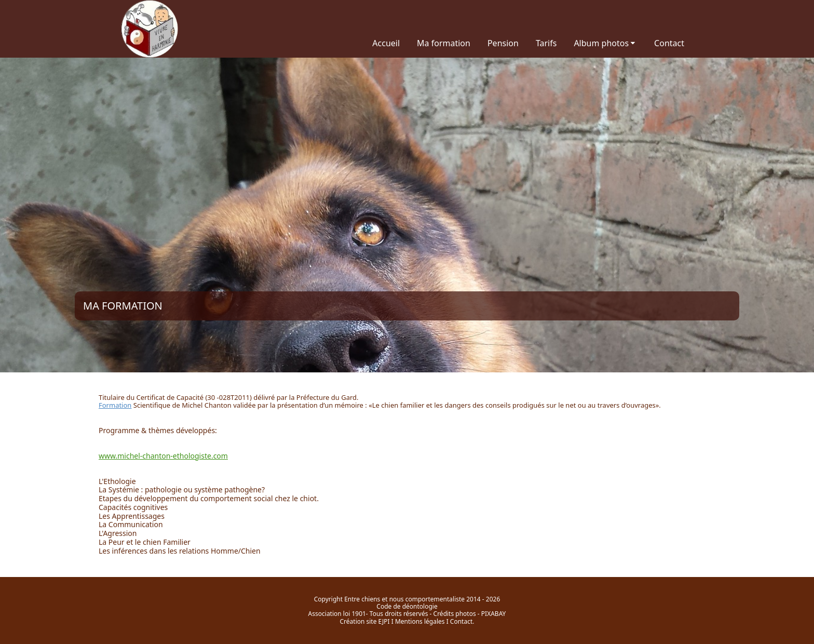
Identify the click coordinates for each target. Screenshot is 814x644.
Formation (115, 405)
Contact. (462, 621)
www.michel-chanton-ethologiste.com (163, 456)
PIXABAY (494, 614)
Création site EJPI (365, 621)
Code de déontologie (407, 606)
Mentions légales (420, 621)
